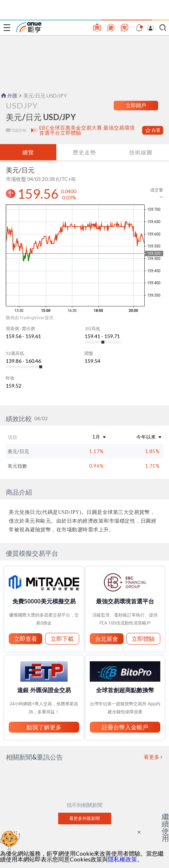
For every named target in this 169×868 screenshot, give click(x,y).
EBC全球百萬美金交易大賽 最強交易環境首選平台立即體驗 (87, 130)
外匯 (9, 96)
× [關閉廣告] (139, 832)
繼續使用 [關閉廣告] (165, 827)
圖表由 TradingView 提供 (30, 318)
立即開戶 (136, 105)
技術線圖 (141, 152)
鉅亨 (29, 27)
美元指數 (17, 466)
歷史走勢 (84, 152)
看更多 (152, 757)
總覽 (28, 152)
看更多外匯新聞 (85, 818)
